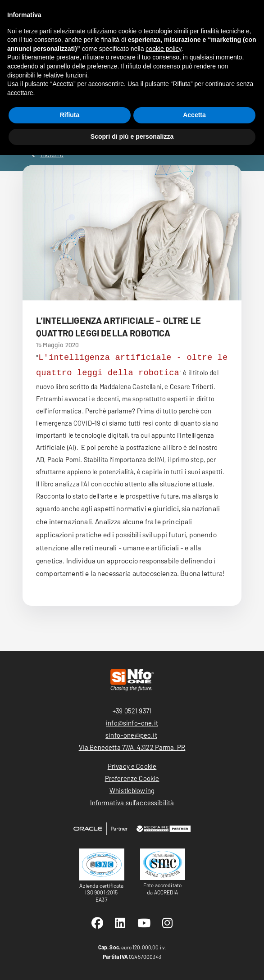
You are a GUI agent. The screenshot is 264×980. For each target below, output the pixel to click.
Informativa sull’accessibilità (132, 803)
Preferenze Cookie (132, 778)
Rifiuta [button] (70, 115)
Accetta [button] (194, 115)
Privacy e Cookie (132, 766)
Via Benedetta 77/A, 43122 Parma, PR (132, 747)
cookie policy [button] (163, 49)
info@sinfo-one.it (132, 723)
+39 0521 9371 (132, 711)
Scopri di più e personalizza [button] (132, 136)
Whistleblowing (132, 790)
